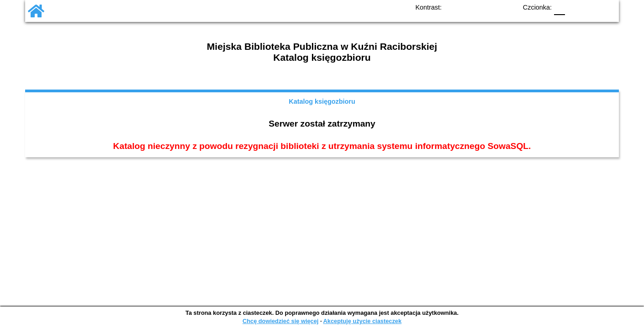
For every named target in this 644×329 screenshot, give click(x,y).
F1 (575, 7)
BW (470, 7)
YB (489, 7)
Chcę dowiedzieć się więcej (280, 321)
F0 (559, 7)
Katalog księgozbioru (322, 101)
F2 (596, 7)
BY (507, 7)
